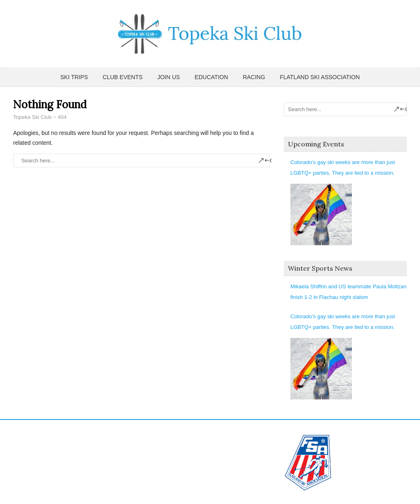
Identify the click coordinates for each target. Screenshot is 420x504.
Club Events (122, 77)
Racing (254, 77)
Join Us (168, 77)
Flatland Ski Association (320, 77)
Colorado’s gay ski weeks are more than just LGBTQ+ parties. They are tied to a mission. (343, 168)
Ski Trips (74, 77)
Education (211, 77)
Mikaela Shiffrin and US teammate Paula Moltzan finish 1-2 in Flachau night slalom (348, 292)
